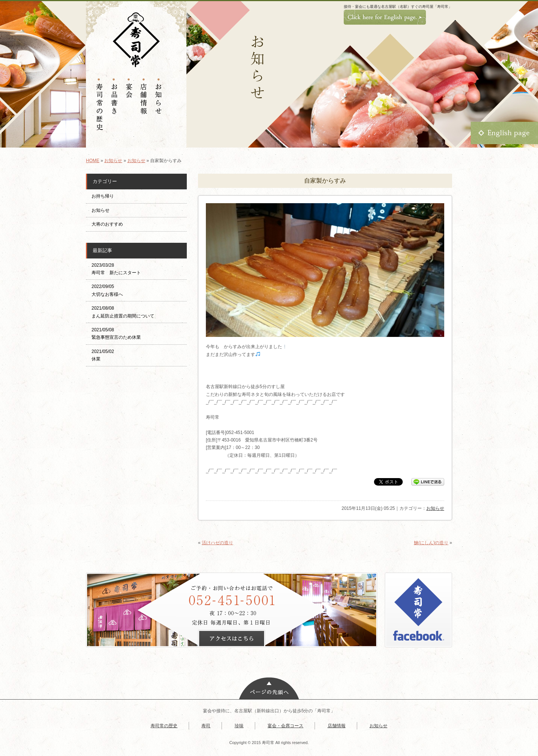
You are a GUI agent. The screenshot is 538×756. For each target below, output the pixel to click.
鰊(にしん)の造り (431, 543)
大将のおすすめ (107, 224)
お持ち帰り (105, 196)
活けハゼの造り (217, 543)
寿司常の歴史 (164, 726)
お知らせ (113, 161)
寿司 (206, 726)
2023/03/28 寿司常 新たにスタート (116, 269)
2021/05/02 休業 (103, 355)
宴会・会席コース (285, 726)
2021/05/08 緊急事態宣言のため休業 (116, 334)
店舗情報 (337, 726)
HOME (93, 161)
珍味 (239, 726)
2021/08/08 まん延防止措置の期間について (123, 312)
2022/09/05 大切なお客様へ (107, 290)
